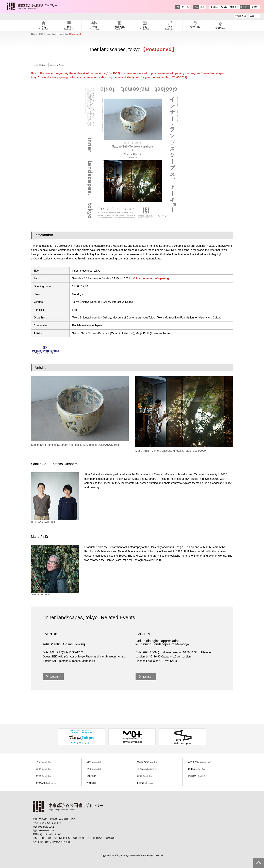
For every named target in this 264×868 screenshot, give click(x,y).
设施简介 (91, 776)
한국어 (255, 7)
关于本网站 (200, 762)
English (225, 7)
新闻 (145, 776)
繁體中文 (235, 7)
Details (54, 677)
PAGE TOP (259, 863)
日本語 (214, 7)
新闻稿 (196, 769)
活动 (41, 34)
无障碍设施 (240, 16)
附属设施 (46, 783)
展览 (44, 769)
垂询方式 (254, 16)
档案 (94, 769)
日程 (94, 762)
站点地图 (197, 776)
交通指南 (91, 783)
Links (145, 783)
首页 (33, 34)
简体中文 (245, 7)
